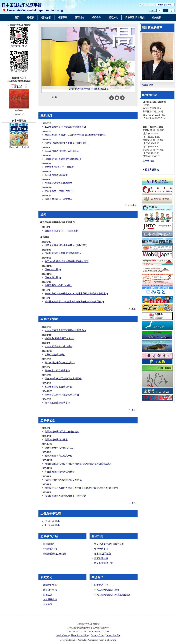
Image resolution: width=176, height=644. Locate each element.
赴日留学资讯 (50, 590)
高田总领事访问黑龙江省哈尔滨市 (62, 151)
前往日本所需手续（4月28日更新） (63, 231)
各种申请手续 (101, 549)
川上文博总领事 (52, 525)
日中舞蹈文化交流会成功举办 (60, 363)
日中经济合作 (101, 585)
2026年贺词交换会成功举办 (58, 183)
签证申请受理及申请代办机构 (109, 544)
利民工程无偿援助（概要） (108, 590)
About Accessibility (80, 635)
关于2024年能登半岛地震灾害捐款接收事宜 (67, 261)
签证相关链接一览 (103, 563)
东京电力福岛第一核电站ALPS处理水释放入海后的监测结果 (75, 294)
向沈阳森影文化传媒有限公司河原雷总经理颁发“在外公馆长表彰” (78, 464)
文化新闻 (48, 604)
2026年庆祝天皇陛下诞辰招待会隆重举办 (65, 127)
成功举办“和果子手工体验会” (59, 167)
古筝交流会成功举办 (55, 355)
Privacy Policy (98, 635)
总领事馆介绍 (50, 549)
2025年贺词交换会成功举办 (58, 387)
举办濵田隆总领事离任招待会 (60, 472)
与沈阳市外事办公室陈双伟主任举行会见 (65, 496)
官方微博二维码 (19, 46)
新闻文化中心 (50, 585)
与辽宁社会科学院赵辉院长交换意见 (63, 480)
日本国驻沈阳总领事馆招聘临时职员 (63, 159)
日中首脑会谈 (52, 277)
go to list (132, 205)
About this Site (113, 635)
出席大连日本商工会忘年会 (58, 199)
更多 (134, 309)
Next (125, 98)
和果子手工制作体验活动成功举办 (62, 395)
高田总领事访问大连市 (56, 175)
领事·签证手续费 (103, 554)
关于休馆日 (148, 161)
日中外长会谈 (52, 269)
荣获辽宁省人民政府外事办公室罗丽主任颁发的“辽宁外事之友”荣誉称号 (81, 488)
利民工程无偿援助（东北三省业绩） (113, 595)
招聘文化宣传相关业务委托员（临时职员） (67, 143)
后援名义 (48, 595)
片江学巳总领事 (52, 521)
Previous (114, 98)
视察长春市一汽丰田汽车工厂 (60, 191)
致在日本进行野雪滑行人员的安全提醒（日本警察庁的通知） (76, 135)
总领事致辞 (49, 544)
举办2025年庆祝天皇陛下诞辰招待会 (63, 379)
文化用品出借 (50, 599)
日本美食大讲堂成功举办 (57, 371)
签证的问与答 (101, 558)
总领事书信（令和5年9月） (58, 285)
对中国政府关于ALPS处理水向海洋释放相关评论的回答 (73, 302)
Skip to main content (147, 5)
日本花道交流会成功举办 (57, 403)
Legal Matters (62, 635)
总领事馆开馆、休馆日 (55, 554)
